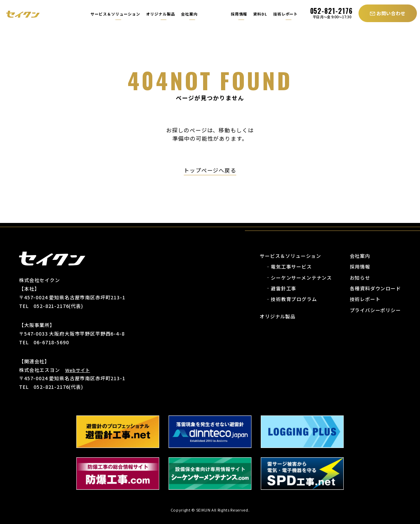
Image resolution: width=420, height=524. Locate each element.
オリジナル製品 (161, 14)
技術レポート (286, 14)
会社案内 (189, 14)
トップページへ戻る (210, 170)
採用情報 (238, 14)
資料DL (260, 14)
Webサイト (78, 370)
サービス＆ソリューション (115, 14)
